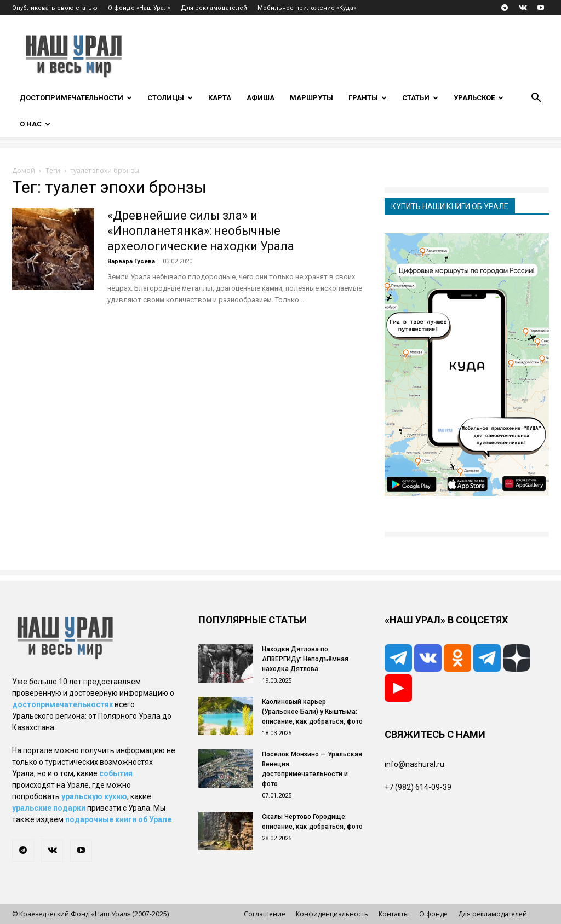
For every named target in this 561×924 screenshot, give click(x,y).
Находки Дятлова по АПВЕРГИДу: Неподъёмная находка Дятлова (305, 659)
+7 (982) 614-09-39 (418, 787)
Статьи (420, 98)
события (116, 773)
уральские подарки (49, 808)
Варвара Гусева (131, 261)
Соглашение (265, 914)
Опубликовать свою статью (55, 8)
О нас (35, 124)
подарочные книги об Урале (118, 819)
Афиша (261, 98)
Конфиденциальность (332, 914)
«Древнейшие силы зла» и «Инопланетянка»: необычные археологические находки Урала (201, 231)
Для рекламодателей (214, 8)
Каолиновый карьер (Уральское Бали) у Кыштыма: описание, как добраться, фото (312, 712)
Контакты (394, 914)
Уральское (479, 98)
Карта (220, 98)
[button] (536, 99)
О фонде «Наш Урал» (139, 8)
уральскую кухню (94, 796)
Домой (24, 171)
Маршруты (311, 98)
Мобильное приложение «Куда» (307, 8)
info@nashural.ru (414, 764)
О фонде (433, 914)
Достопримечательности (76, 98)
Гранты (368, 98)
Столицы (170, 98)
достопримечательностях (62, 704)
